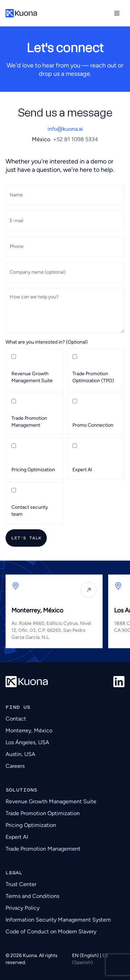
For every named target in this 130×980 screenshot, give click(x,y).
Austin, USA (20, 754)
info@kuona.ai (65, 129)
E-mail (16, 221)
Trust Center (21, 884)
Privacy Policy (23, 908)
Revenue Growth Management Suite (51, 801)
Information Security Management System (58, 920)
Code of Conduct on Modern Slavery (51, 931)
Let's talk (26, 538)
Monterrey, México (29, 730)
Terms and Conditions (32, 896)
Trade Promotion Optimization (43, 813)
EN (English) (86, 955)
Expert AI (17, 837)
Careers (15, 766)
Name (16, 195)
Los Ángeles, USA (27, 742)
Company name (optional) (38, 272)
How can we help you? (34, 297)
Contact (16, 719)
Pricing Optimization (31, 825)
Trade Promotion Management (43, 849)
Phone (17, 246)
